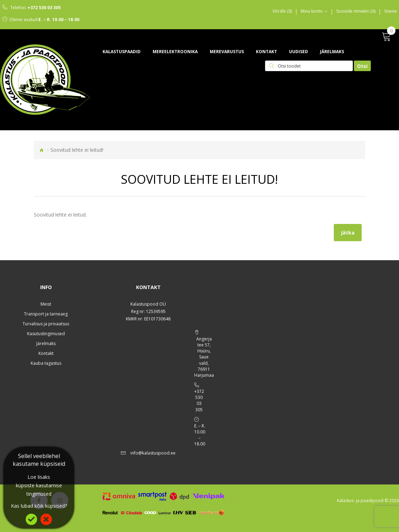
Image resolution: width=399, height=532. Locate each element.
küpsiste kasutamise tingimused (39, 490)
